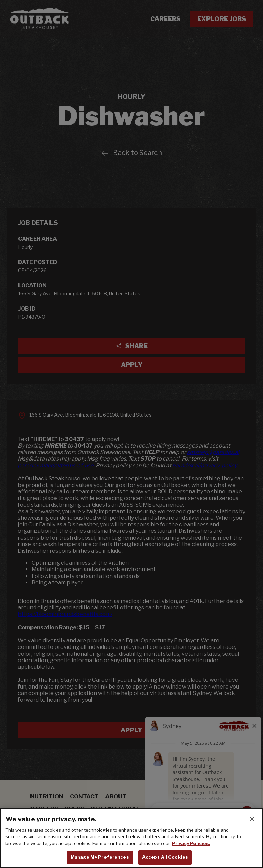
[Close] (252, 819)
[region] (131, 838)
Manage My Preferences (100, 857)
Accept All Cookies (165, 857)
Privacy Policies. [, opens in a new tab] (191, 843)
